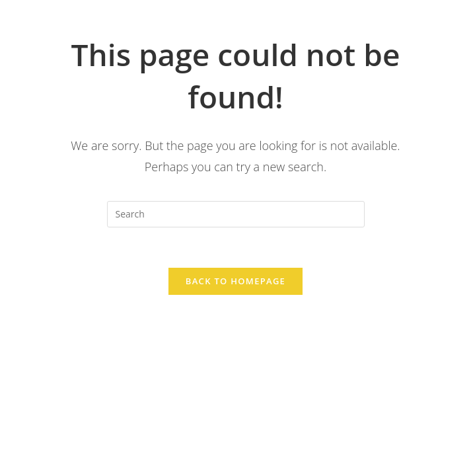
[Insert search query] (236, 214)
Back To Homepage (235, 281)
